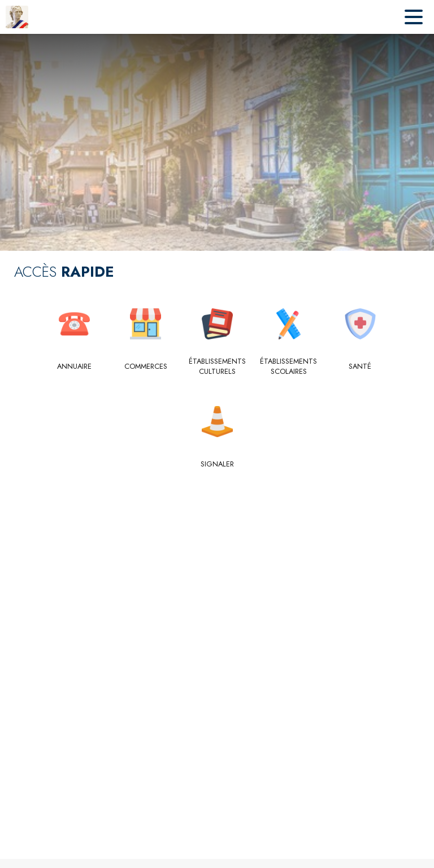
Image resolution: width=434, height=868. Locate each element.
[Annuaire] (74, 367)
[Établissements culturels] (217, 367)
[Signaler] (217, 464)
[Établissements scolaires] (288, 367)
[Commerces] (146, 367)
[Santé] (360, 367)
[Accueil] (17, 17)
